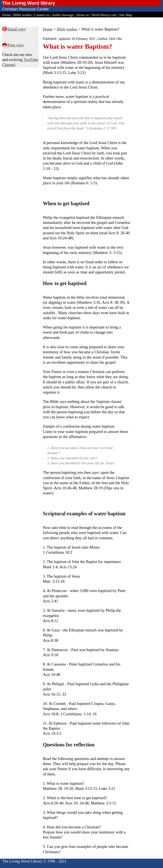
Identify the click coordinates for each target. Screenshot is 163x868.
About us (82, 15)
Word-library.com (104, 15)
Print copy (16, 45)
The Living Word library (29, 3)
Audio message (63, 15)
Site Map (126, 15)
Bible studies (23, 15)
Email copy (16, 29)
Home (6, 15)
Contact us (42, 15)
